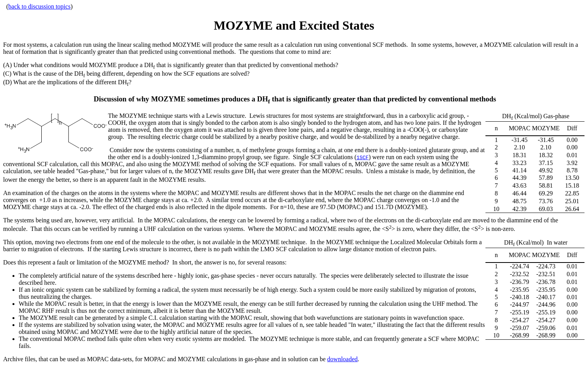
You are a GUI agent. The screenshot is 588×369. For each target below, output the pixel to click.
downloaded (342, 359)
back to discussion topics (39, 6)
